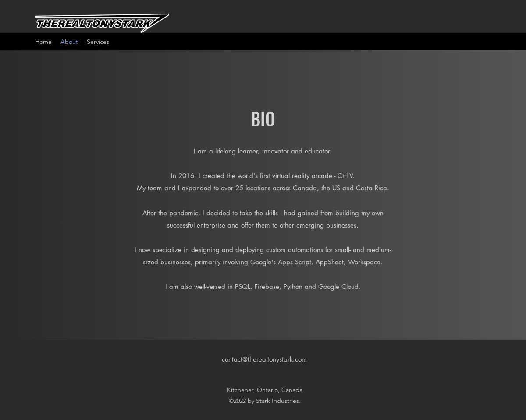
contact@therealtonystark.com (264, 359)
